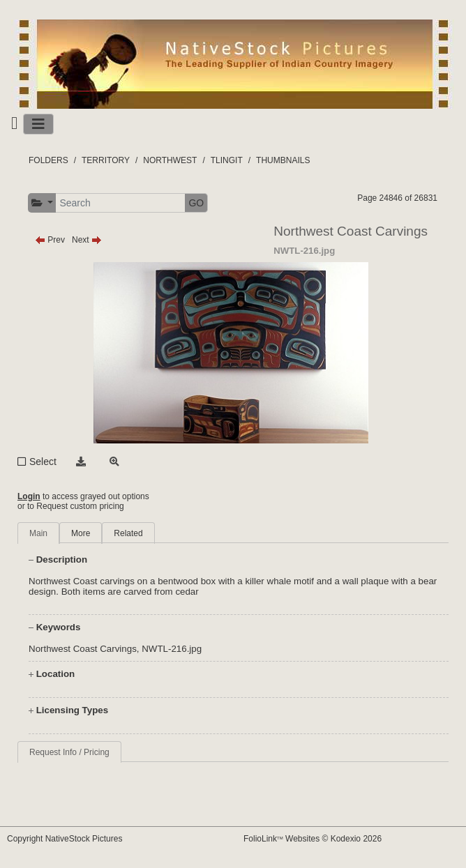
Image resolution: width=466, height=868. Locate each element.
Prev (50, 240)
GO (196, 203)
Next (87, 240)
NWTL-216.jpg (172, 649)
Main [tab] (38, 533)
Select (43, 462)
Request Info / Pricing (69, 752)
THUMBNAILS (283, 160)
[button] (42, 203)
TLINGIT (227, 160)
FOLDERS (48, 160)
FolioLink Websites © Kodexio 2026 (313, 839)
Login (29, 496)
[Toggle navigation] (38, 124)
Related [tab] (128, 533)
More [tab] (81, 533)
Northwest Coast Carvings (83, 649)
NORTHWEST (170, 160)
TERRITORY (106, 160)
